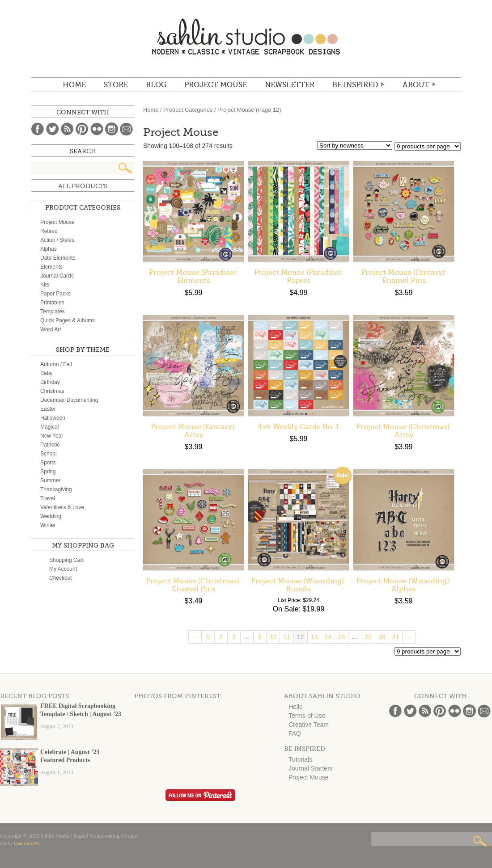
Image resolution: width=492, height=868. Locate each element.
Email (126, 129)
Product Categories (188, 110)
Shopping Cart (66, 560)
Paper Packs (55, 294)
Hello (296, 707)
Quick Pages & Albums (68, 320)
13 (314, 637)
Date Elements (58, 258)
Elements (51, 267)
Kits (45, 285)
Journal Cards (57, 276)
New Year (52, 436)
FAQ (295, 733)
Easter (48, 409)
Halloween (53, 418)
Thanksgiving (56, 489)
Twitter (53, 129)
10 (273, 637)
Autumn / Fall (56, 364)
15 (342, 637)
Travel (48, 498)
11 (287, 637)
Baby (46, 373)
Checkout (61, 578)
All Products (83, 186)
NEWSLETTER (290, 85)
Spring (48, 472)
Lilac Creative (27, 843)
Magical (49, 427)
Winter (48, 525)
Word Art (51, 329)
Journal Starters (311, 768)
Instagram (112, 129)
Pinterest (82, 129)
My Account (63, 569)
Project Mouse (216, 85)
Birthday (50, 382)
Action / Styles (57, 240)
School (49, 454)
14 (328, 637)
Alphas (49, 249)
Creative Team (309, 725)
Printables (52, 303)
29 (368, 637)
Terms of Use (307, 716)
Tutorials (300, 759)
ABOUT (416, 85)
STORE (116, 85)
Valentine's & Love (62, 507)
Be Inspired (355, 85)
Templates (53, 312)
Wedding (51, 516)
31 (396, 637)
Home (74, 85)
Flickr (97, 129)
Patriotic (50, 445)
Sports (48, 463)
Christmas (52, 391)
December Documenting (69, 400)
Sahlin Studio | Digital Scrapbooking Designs (246, 36)
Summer (50, 480)
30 (382, 637)
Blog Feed (67, 129)
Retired (49, 231)
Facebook (38, 129)
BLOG (156, 85)
